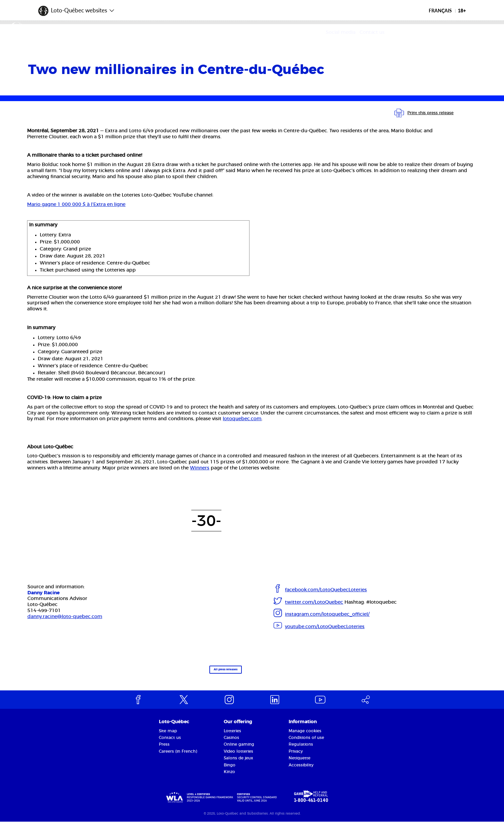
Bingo (230, 770)
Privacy (296, 756)
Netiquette (299, 763)
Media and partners (329, 33)
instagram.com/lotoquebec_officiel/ (327, 614)
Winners (200, 468)
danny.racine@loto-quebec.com (65, 617)
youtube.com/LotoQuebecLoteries (325, 627)
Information (303, 727)
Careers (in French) (178, 756)
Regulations (301, 750)
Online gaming (239, 750)
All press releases (207, 673)
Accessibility (301, 770)
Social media (432, 32)
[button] (77, 8)
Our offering (181, 33)
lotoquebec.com (242, 419)
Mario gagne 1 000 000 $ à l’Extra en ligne (76, 205)
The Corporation (124, 33)
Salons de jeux (238, 763)
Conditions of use (306, 743)
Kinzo (229, 777)
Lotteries (232, 736)
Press (164, 750)
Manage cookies (305, 736)
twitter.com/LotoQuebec (314, 602)
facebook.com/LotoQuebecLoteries (326, 590)
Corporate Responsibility (249, 33)
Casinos (231, 743)
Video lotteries (238, 756)
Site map (168, 736)
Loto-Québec (174, 727)
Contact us (464, 32)
